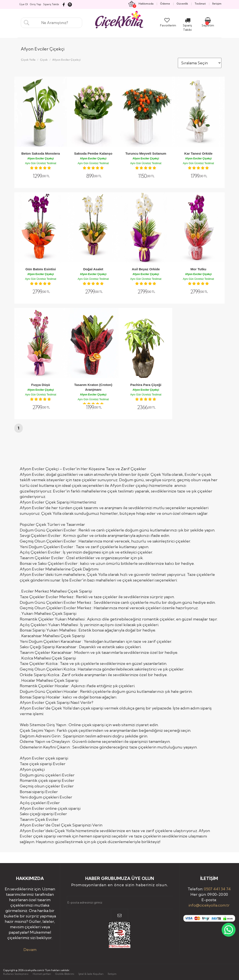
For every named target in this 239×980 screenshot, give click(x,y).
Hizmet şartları (42, 974)
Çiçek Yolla (28, 60)
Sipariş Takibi (187, 25)
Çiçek (44, 60)
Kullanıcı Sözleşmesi (16, 974)
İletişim (112, 974)
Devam (30, 950)
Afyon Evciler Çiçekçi (66, 60)
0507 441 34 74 (217, 889)
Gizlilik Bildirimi (65, 974)
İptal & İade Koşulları (91, 974)
